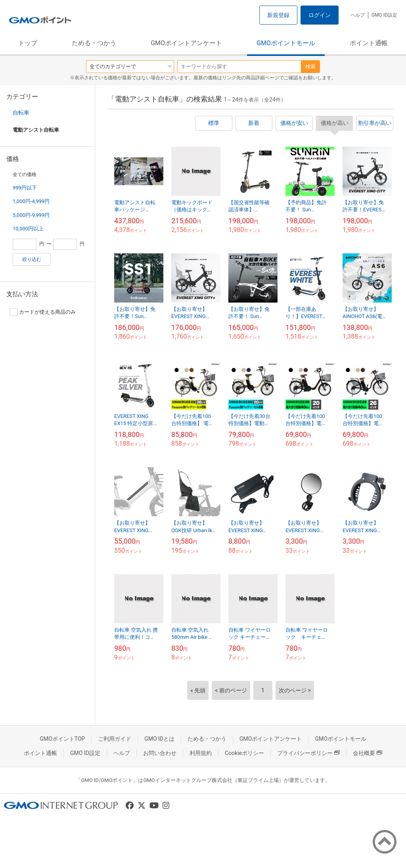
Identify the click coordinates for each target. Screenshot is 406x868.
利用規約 (201, 753)
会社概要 (368, 753)
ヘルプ (358, 15)
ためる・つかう (94, 43)
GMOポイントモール (286, 43)
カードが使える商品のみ (43, 312)
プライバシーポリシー (308, 753)
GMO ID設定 (384, 15)
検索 (310, 66)
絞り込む (32, 259)
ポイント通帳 (369, 43)
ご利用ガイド (115, 739)
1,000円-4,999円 (31, 201)
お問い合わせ (160, 753)
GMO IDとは (159, 739)
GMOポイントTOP (62, 739)
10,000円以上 (28, 229)
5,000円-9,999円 (31, 215)
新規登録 (278, 15)
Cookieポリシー (244, 753)
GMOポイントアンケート (186, 43)
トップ (28, 43)
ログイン (320, 15)
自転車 (21, 113)
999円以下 (25, 188)
